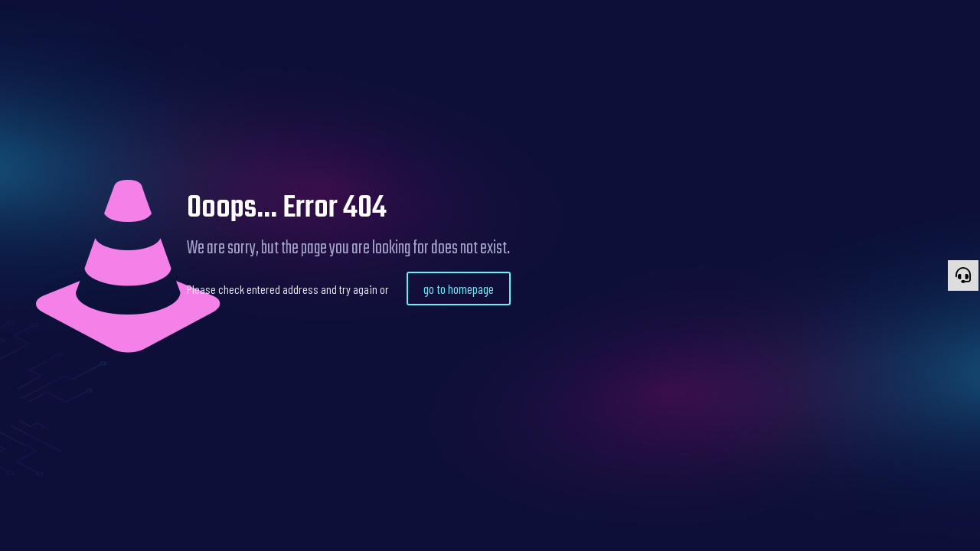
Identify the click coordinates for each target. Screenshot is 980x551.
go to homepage (459, 289)
